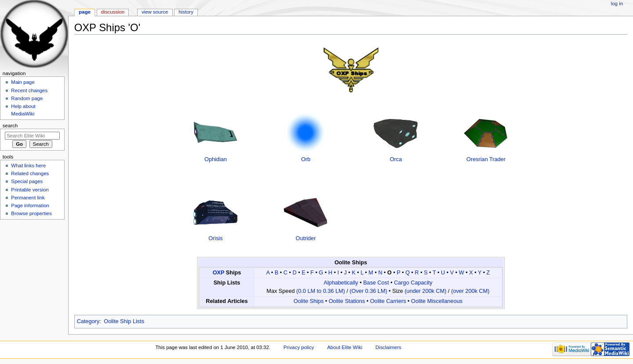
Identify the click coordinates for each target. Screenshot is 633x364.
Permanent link (28, 198)
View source (155, 12)
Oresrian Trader (486, 159)
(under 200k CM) (425, 291)
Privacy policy (299, 347)
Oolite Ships (309, 301)
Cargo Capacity (413, 283)
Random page (27, 98)
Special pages (27, 181)
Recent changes (29, 90)
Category (88, 321)
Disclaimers (388, 347)
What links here (28, 166)
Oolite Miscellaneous (437, 301)
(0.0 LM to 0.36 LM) (321, 291)
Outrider (306, 238)
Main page (23, 82)
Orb (306, 159)
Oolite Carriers (388, 301)
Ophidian (216, 159)
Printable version (30, 190)
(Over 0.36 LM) (368, 291)
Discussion (113, 12)
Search (10, 126)
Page (85, 12)
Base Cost (376, 283)
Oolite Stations (347, 301)
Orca (396, 159)
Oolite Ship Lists (124, 321)
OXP (219, 273)
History (186, 12)
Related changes (30, 173)
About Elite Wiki (345, 347)
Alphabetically (341, 283)
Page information (30, 205)
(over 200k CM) (470, 291)
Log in (617, 4)
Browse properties (31, 213)
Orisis (215, 238)
